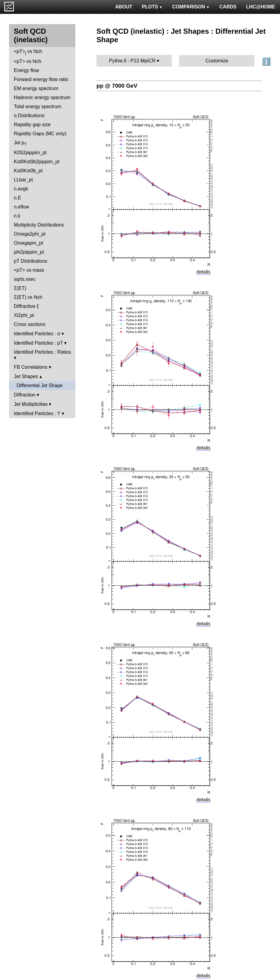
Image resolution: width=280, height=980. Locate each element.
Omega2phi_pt (30, 234)
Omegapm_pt (28, 243)
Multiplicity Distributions (39, 225)
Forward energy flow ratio (41, 79)
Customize (217, 61)
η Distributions (29, 116)
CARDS (228, 7)
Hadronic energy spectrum (42, 97)
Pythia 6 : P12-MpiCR (132, 61)
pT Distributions (31, 261)
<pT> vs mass (29, 270)
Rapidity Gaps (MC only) (40, 134)
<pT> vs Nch (28, 52)
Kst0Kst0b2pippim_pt (37, 162)
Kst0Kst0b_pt (28, 171)
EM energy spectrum (36, 88)
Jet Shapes (26, 376)
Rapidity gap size (32, 125)
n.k (17, 216)
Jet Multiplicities (31, 404)
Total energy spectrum (38, 106)
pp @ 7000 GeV (117, 86)
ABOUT (124, 7)
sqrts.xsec (25, 279)
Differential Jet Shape (40, 385)
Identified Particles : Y (37, 413)
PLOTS (152, 7)
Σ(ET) (20, 288)
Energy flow (27, 70)
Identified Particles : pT (38, 343)
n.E (17, 198)
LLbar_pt (23, 180)
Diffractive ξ (26, 306)
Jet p (20, 143)
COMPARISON (191, 7)
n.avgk (21, 189)
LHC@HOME (261, 7)
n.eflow (22, 207)
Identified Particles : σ (37, 334)
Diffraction (25, 395)
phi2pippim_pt (29, 252)
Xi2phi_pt (24, 315)
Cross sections (30, 324)
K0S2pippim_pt (30, 153)
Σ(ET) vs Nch (28, 297)
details (203, 272)
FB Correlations (31, 367)
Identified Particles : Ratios (42, 352)
